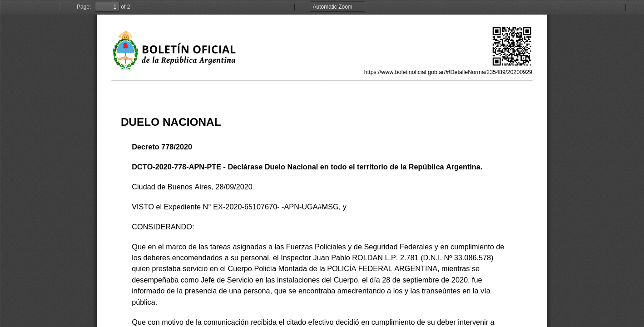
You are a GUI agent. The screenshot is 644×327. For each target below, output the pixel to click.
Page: (84, 7)
